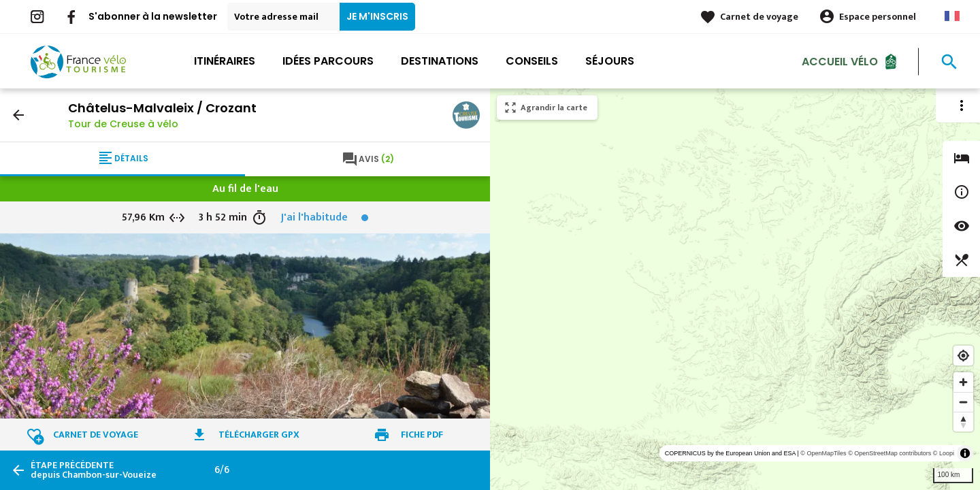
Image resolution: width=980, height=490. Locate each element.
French (952, 16)
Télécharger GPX (259, 435)
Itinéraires (225, 61)
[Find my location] (963, 356)
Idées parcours (328, 61)
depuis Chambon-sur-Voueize (94, 470)
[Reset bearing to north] (963, 422)
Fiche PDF (422, 435)
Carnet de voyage (759, 17)
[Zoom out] (963, 402)
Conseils (532, 61)
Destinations (440, 61)
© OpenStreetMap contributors (889, 453)
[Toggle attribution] (965, 453)
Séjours (610, 61)
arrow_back (18, 115)
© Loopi (944, 453)
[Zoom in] (963, 382)
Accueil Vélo (840, 61)
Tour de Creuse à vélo (123, 124)
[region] (735, 289)
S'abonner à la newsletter (153, 16)
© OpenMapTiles (823, 453)
